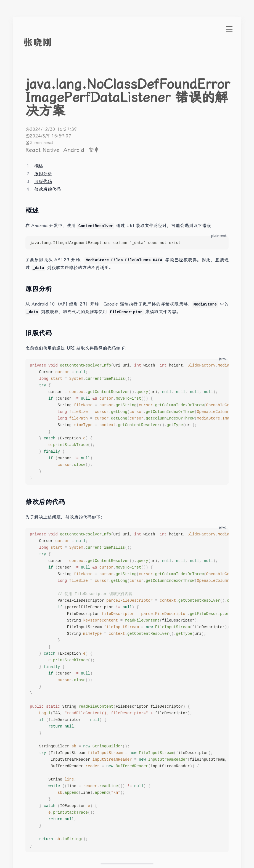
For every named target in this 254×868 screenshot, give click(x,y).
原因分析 (43, 174)
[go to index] (48, 43)
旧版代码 (43, 181)
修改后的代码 (47, 189)
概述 (39, 166)
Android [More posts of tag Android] (75, 150)
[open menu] (229, 29)
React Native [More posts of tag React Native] (43, 150)
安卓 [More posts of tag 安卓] (94, 150)
